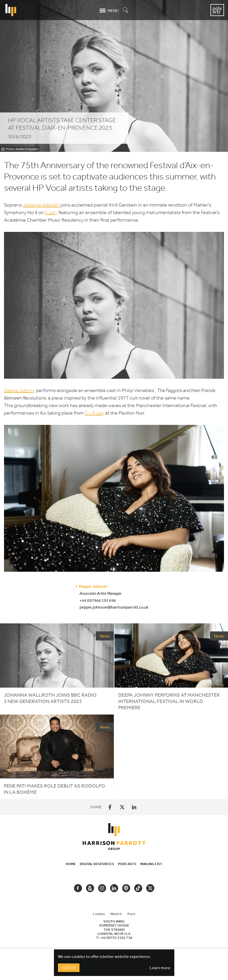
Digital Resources (97, 864)
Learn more (160, 968)
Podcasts (127, 864)
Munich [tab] (116, 914)
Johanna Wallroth (41, 205)
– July (94, 413)
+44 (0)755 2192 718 (116, 938)
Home (71, 864)
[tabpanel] (114, 929)
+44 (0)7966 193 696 (98, 600)
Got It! (69, 968)
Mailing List (151, 864)
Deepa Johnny (19, 390)
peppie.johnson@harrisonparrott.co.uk (114, 607)
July (51, 212)
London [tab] (99, 914)
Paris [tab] (131, 914)
